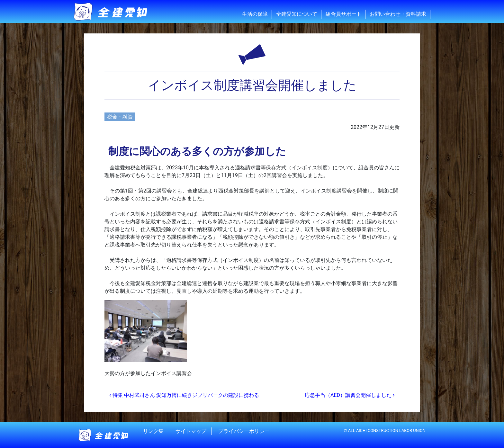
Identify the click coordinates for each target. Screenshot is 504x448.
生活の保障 (255, 14)
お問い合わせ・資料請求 (398, 14)
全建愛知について (297, 14)
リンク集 (153, 431)
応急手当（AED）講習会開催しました (350, 395)
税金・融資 (120, 117)
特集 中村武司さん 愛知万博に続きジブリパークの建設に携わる (184, 395)
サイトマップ (191, 431)
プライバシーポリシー (244, 431)
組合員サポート (344, 14)
